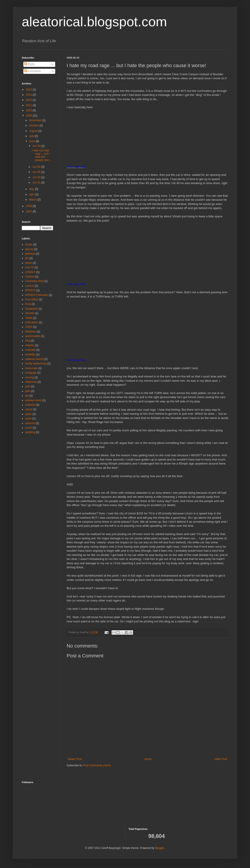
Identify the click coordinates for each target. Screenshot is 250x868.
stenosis (30, 423)
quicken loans (33, 400)
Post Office (32, 300)
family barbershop (36, 364)
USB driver (32, 322)
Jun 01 (37, 183)
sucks (29, 428)
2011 (29, 105)
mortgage (31, 373)
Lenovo (30, 286)
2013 (29, 100)
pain (28, 386)
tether (29, 263)
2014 (29, 95)
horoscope (31, 368)
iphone (29, 249)
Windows (31, 332)
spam (28, 414)
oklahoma (31, 382)
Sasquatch (32, 309)
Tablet (29, 318)
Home (148, 759)
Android (30, 277)
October (34, 126)
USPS (29, 327)
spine (28, 419)
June (32, 141)
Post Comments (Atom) (97, 765)
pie (27, 396)
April (32, 194)
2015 (29, 90)
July (32, 136)
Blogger (160, 848)
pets (28, 391)
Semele (30, 313)
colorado (30, 350)
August (34, 131)
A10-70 (30, 267)
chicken (30, 345)
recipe (29, 245)
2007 (29, 211)
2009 (29, 116)
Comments (32, 71)
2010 (29, 110)
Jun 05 (37, 172)
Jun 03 (37, 177)
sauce (29, 409)
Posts (29, 64)
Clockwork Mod (34, 281)
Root (28, 304)
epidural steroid (34, 359)
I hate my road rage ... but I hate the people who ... (42, 155)
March (33, 200)
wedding (30, 432)
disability (30, 355)
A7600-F (30, 272)
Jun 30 (37, 146)
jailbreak (30, 254)
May (32, 189)
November (36, 120)
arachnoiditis (33, 336)
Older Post (221, 759)
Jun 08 (37, 167)
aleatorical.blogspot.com (94, 22)
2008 (29, 206)
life (27, 258)
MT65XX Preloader (37, 295)
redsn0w (30, 405)
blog (28, 341)
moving (30, 377)
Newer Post (75, 759)
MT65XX (30, 290)
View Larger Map (76, 167)
